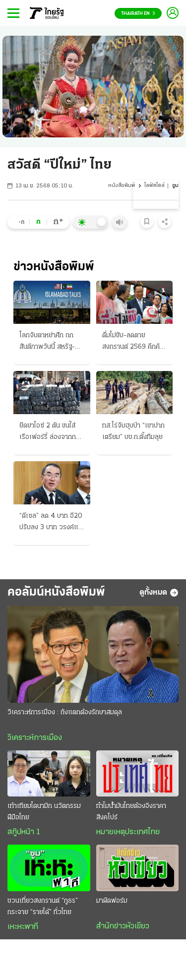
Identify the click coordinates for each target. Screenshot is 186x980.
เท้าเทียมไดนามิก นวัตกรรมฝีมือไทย (44, 812)
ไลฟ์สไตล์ (155, 186)
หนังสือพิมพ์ (122, 186)
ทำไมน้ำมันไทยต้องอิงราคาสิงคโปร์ (131, 812)
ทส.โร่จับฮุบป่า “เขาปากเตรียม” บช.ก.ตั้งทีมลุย (133, 431)
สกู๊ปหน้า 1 (24, 832)
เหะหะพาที (23, 927)
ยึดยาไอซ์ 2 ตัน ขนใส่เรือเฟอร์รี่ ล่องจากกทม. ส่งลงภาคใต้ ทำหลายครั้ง (48, 432)
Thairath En (138, 14)
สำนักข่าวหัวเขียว (123, 926)
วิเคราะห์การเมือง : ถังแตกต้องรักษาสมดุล (65, 712)
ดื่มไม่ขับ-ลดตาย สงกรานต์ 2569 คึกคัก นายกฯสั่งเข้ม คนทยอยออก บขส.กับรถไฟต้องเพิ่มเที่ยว (133, 342)
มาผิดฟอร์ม (112, 901)
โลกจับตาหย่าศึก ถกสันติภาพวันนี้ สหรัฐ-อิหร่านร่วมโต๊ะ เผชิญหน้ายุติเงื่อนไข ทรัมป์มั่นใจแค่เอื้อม (48, 342)
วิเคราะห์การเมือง (35, 738)
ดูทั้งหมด (159, 593)
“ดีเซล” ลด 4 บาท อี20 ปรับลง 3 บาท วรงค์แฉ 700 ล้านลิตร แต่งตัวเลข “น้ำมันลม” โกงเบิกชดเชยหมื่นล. (51, 523)
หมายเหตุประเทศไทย (128, 832)
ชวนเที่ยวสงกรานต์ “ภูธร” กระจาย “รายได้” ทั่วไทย (43, 907)
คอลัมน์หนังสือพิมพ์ (56, 592)
